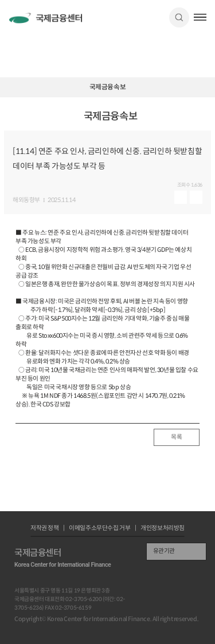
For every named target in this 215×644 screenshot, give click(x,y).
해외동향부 (26, 201)
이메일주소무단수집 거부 (99, 529)
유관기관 (164, 551)
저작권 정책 (45, 529)
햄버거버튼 (200, 17)
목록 (176, 437)
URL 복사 (204, 120)
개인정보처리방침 (163, 529)
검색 (179, 17)
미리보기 (181, 197)
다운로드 (196, 197)
